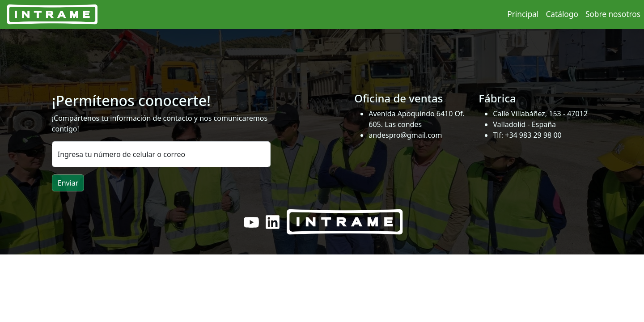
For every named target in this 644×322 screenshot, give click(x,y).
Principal (523, 14)
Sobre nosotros (613, 14)
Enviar (68, 183)
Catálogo (562, 14)
